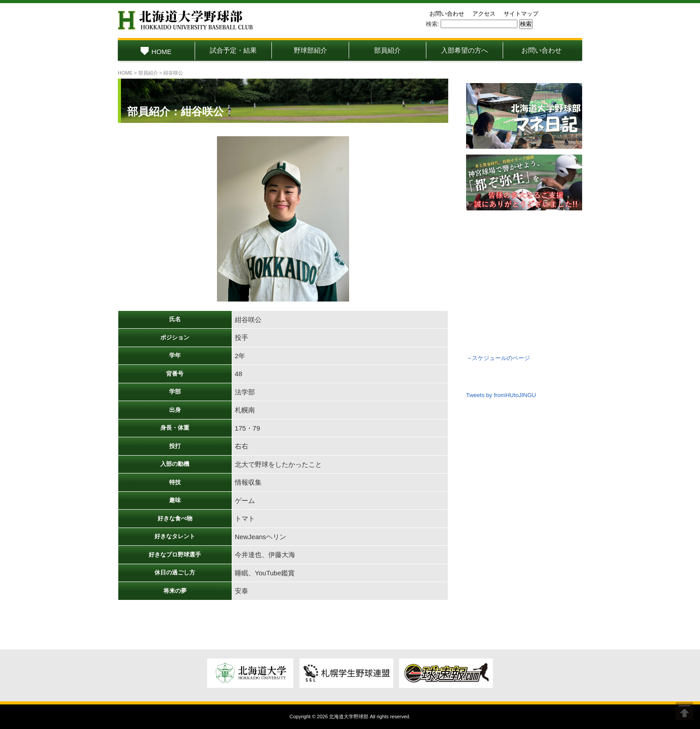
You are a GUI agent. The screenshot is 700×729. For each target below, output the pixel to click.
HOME (156, 52)
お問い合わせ (447, 14)
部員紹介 (387, 50)
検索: (433, 24)
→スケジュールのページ (498, 358)
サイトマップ (521, 14)
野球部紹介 (310, 50)
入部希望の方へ (465, 50)
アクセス (484, 14)
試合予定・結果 (233, 50)
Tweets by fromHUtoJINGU (501, 395)
